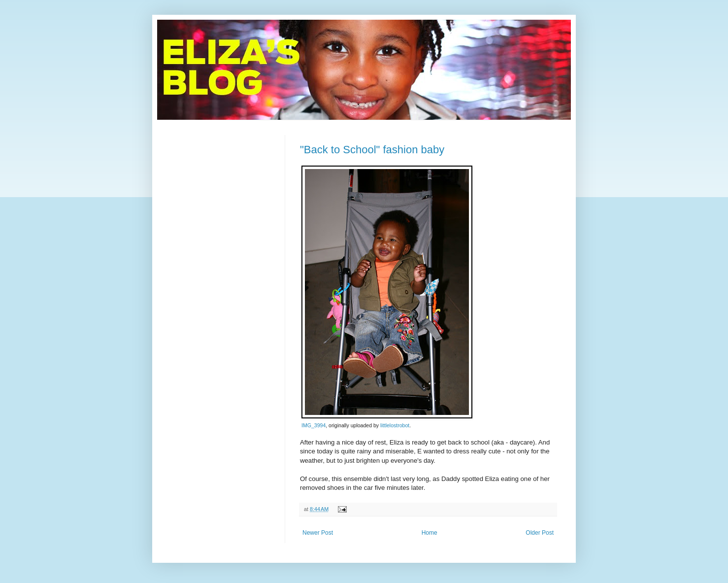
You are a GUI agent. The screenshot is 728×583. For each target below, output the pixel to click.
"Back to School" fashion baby (372, 150)
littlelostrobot (395, 425)
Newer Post (318, 533)
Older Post (540, 533)
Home (430, 533)
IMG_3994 (314, 425)
